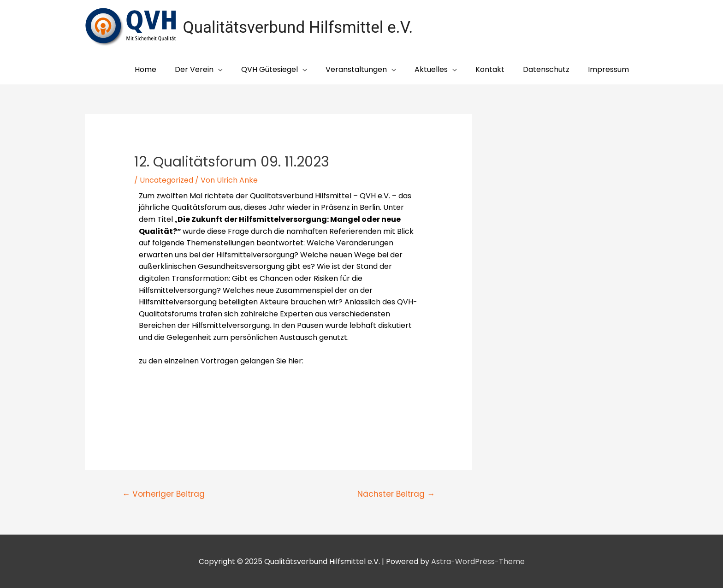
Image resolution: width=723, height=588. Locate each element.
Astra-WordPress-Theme (478, 561)
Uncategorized (166, 180)
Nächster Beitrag (396, 494)
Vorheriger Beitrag (163, 494)
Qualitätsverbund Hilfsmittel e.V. (298, 27)
